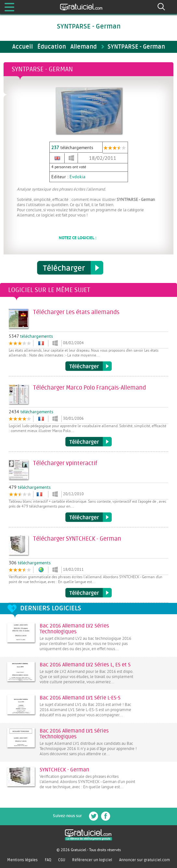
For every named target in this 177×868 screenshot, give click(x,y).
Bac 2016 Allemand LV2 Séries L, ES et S (85, 665)
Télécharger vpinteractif (88, 517)
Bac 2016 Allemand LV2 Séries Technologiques (74, 629)
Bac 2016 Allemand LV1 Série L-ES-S (80, 698)
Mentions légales (22, 860)
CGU (62, 860)
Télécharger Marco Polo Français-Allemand (88, 442)
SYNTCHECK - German (64, 770)
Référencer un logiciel (92, 860)
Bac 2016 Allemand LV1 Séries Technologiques (74, 734)
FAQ (48, 860)
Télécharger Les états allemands (88, 366)
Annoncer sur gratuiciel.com (145, 860)
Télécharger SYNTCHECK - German (88, 593)
